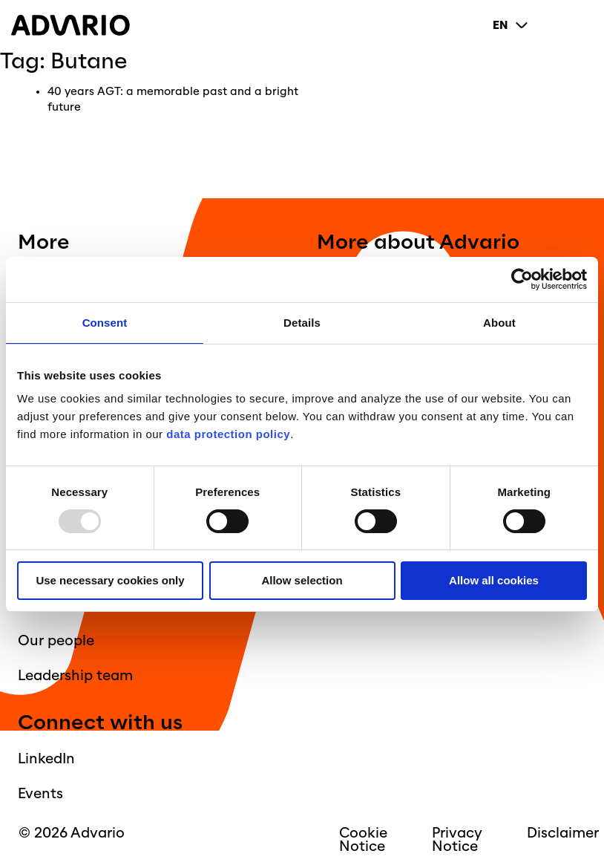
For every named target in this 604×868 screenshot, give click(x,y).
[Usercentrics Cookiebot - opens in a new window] (522, 280)
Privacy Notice (457, 840)
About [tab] (499, 323)
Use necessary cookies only (110, 580)
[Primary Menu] (581, 25)
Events (40, 794)
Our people (56, 641)
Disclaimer (563, 833)
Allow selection (302, 580)
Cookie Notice (363, 840)
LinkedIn (46, 759)
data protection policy (227, 434)
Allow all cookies (494, 580)
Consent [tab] (105, 323)
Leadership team (75, 676)
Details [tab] (302, 323)
